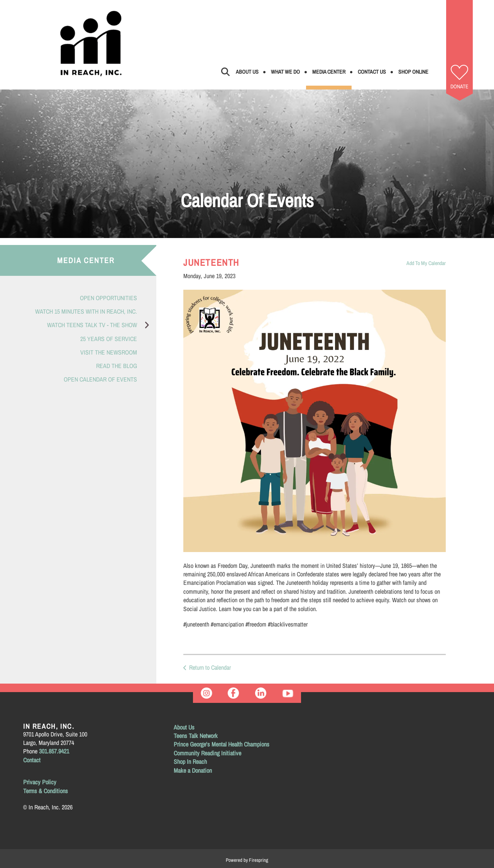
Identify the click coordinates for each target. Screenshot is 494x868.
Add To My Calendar (426, 263)
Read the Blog (117, 366)
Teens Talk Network (196, 736)
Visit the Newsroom (109, 352)
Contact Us (372, 72)
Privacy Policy (40, 782)
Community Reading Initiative (207, 753)
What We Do (285, 72)
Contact (32, 760)
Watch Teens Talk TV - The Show (102, 325)
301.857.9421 (54, 751)
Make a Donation (193, 770)
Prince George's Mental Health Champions (222, 744)
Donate (459, 86)
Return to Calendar (210, 667)
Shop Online (413, 72)
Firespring (259, 860)
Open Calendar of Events (100, 379)
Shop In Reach (190, 762)
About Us (247, 72)
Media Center (329, 72)
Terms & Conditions (46, 791)
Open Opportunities (108, 298)
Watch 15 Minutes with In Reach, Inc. (86, 311)
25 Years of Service (109, 339)
